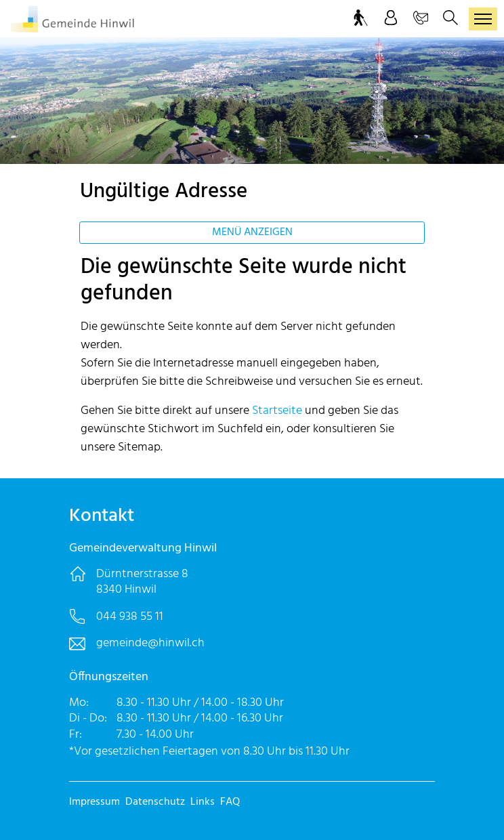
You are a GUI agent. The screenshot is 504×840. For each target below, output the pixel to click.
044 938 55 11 (130, 617)
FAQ (230, 802)
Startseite (277, 411)
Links (203, 802)
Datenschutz (155, 802)
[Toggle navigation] (483, 19)
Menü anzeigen (252, 232)
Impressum (94, 802)
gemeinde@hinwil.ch (150, 643)
